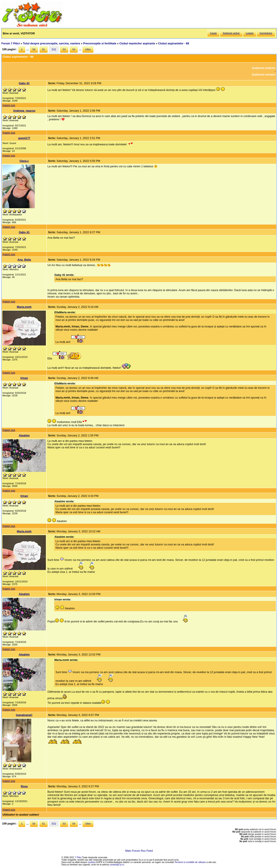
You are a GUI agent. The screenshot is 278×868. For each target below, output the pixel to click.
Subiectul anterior (264, 68)
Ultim (88, 49)
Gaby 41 (24, 83)
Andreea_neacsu (24, 111)
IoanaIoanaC (24, 715)
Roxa (24, 786)
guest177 (24, 138)
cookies (92, 862)
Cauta (213, 33)
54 (74, 49)
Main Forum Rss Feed (139, 851)
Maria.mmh (24, 307)
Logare (250, 33)
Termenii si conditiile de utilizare (190, 862)
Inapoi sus (9, 105)
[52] (54, 49)
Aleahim (24, 435)
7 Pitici (78, 857)
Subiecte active (231, 33)
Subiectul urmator (264, 75)
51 (44, 49)
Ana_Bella (24, 260)
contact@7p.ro (117, 865)
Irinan (24, 378)
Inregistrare (266, 33)
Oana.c (24, 161)
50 (34, 49)
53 (64, 49)
